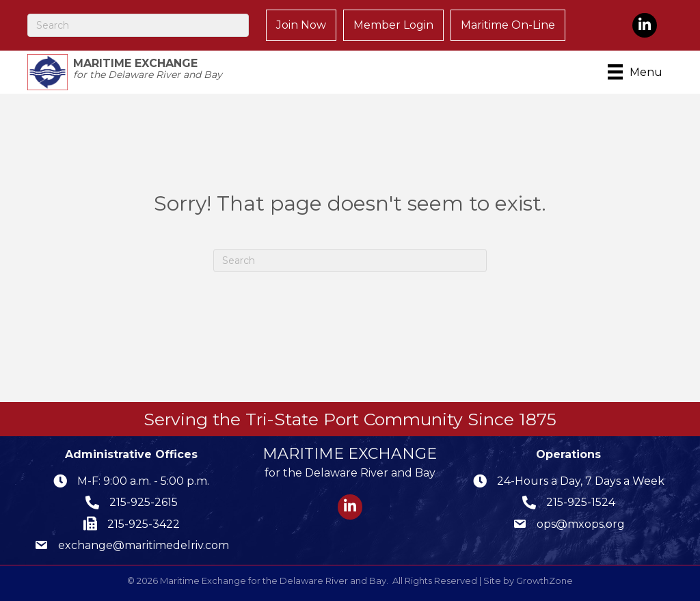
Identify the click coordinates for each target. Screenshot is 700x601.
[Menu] (637, 72)
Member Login (393, 25)
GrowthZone (544, 580)
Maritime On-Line (508, 25)
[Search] (138, 25)
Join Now (301, 25)
